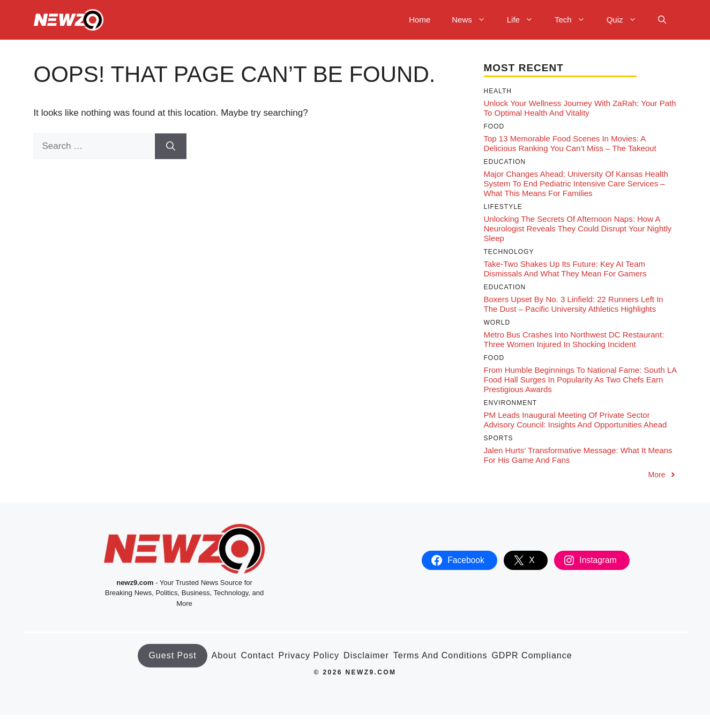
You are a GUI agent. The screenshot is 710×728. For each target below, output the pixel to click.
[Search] (171, 146)
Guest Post (172, 655)
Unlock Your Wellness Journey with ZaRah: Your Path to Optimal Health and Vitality (580, 108)
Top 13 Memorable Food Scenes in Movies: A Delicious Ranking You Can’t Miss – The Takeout (570, 143)
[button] (662, 20)
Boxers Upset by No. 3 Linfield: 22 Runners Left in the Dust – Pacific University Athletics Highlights (574, 304)
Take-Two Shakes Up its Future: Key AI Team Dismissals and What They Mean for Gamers (565, 269)
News (474, 20)
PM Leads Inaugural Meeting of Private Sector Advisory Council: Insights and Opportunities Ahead (576, 420)
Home (420, 20)
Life (525, 20)
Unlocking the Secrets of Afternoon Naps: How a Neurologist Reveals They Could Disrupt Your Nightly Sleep (578, 228)
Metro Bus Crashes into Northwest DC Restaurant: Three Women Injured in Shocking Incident (574, 339)
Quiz (627, 20)
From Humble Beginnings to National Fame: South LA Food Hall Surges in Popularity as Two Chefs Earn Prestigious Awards (580, 380)
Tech (575, 20)
